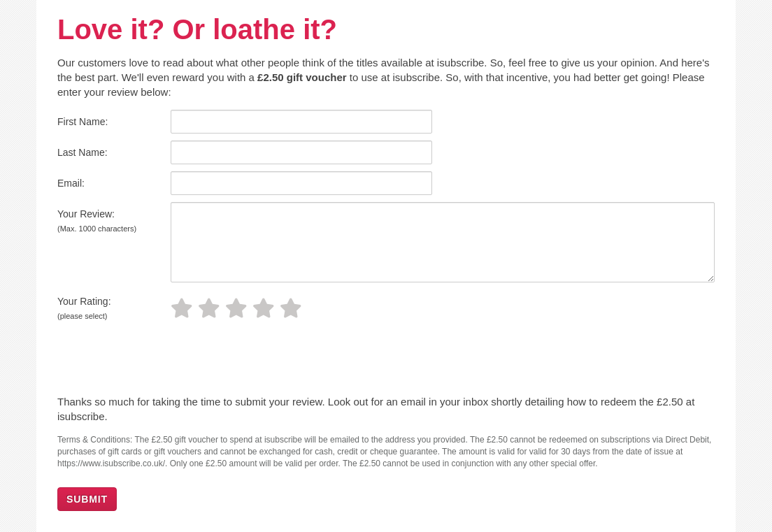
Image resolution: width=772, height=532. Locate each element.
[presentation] (153, 360)
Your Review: (97, 221)
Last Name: (83, 152)
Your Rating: (84, 308)
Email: (71, 183)
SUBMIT (87, 499)
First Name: (83, 122)
